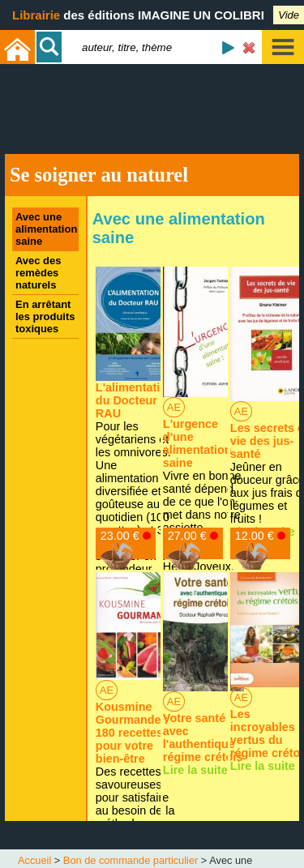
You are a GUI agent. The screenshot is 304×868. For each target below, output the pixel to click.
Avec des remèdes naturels (38, 273)
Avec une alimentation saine (46, 229)
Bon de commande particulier (131, 860)
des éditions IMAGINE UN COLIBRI (138, 15)
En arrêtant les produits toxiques (45, 316)
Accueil (34, 860)
